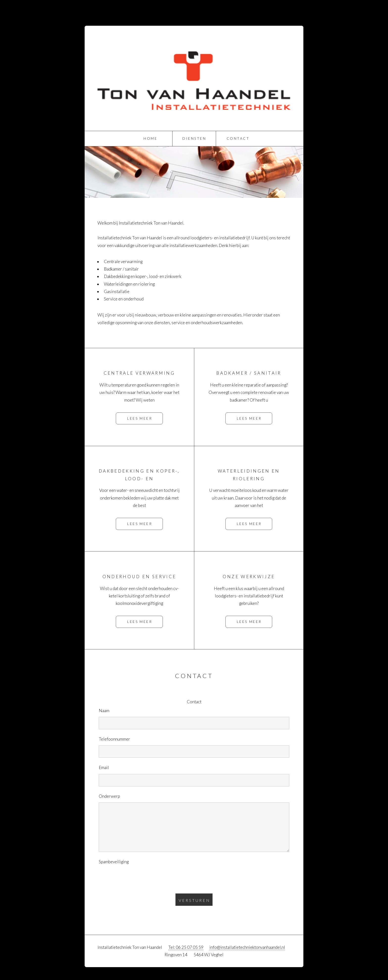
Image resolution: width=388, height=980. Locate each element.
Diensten (194, 138)
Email (104, 767)
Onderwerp (109, 796)
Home (150, 138)
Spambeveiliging (114, 862)
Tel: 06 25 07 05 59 (186, 947)
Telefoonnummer (114, 739)
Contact (238, 138)
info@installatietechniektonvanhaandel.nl (247, 947)
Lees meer (140, 418)
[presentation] (136, 878)
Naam (104, 711)
